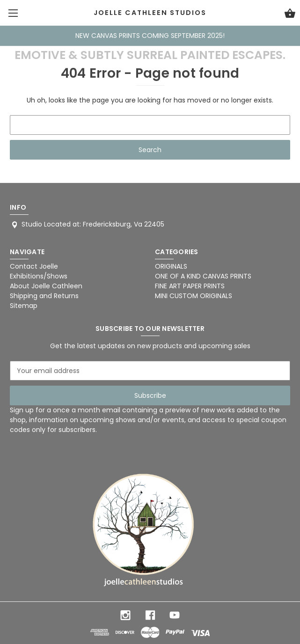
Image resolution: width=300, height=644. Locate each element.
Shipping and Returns (44, 296)
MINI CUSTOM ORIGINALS (194, 296)
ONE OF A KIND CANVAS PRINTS (203, 276)
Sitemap (24, 306)
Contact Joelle (34, 266)
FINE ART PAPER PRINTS (190, 286)
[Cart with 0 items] (290, 15)
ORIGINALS (171, 266)
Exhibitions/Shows (39, 276)
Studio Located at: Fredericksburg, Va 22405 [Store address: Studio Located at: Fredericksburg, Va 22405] (93, 224)
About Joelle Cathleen (46, 286)
